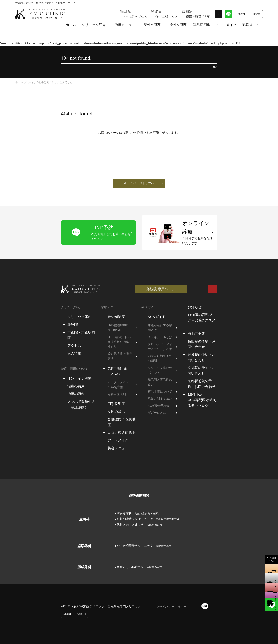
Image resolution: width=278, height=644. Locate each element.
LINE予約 (220, 359)
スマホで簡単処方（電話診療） (46, 383)
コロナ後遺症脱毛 (99, 389)
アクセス (29, 327)
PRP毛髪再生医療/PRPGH (103, 312)
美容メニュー (252, 25)
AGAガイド (158, 304)
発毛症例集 (202, 25)
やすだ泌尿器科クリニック (107, 491)
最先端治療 (94, 304)
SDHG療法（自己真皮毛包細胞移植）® (108, 322)
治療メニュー (125, 25)
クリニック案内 (34, 304)
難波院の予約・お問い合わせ (235, 330)
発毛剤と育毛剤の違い (164, 352)
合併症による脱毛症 (101, 381)
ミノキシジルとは (161, 319)
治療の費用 (30, 367)
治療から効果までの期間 (165, 338)
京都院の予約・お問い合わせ (235, 338)
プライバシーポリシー (126, 553)
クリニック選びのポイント (167, 345)
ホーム (71, 25)
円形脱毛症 (94, 366)
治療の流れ (30, 375)
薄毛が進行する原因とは (165, 312)
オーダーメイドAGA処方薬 (104, 349)
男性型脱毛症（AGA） (103, 341)
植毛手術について (161, 359)
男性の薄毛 (153, 25)
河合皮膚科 (100, 470)
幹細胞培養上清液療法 (101, 331)
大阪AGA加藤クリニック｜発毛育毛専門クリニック (60, 552)
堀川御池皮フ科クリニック (161, 470)
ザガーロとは (158, 380)
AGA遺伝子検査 (160, 373)
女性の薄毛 (179, 25)
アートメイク (226, 25)
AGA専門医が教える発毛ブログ (237, 365)
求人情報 (29, 335)
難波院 (27, 311)
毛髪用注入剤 (94, 356)
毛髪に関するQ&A (161, 366)
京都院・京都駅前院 (37, 319)
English (242, 552)
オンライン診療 (34, 360)
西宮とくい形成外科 (103, 512)
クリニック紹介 (94, 25)
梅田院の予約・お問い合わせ (235, 323)
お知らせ (219, 294)
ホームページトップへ (139, 183)
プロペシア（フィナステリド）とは (172, 329)
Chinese (256, 552)
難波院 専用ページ (206, 276)
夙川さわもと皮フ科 (223, 470)
